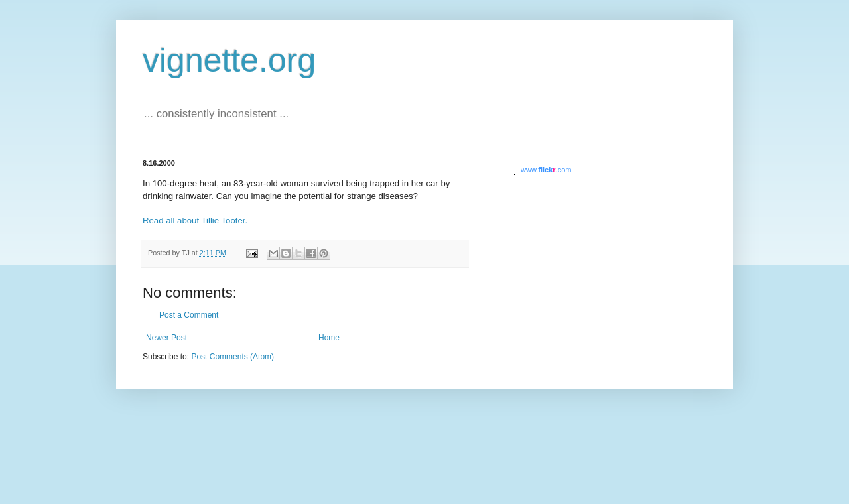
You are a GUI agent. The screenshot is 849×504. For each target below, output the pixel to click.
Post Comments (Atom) (232, 357)
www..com (546, 170)
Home (329, 338)
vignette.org (229, 60)
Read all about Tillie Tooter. (195, 220)
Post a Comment (189, 315)
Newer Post (166, 338)
